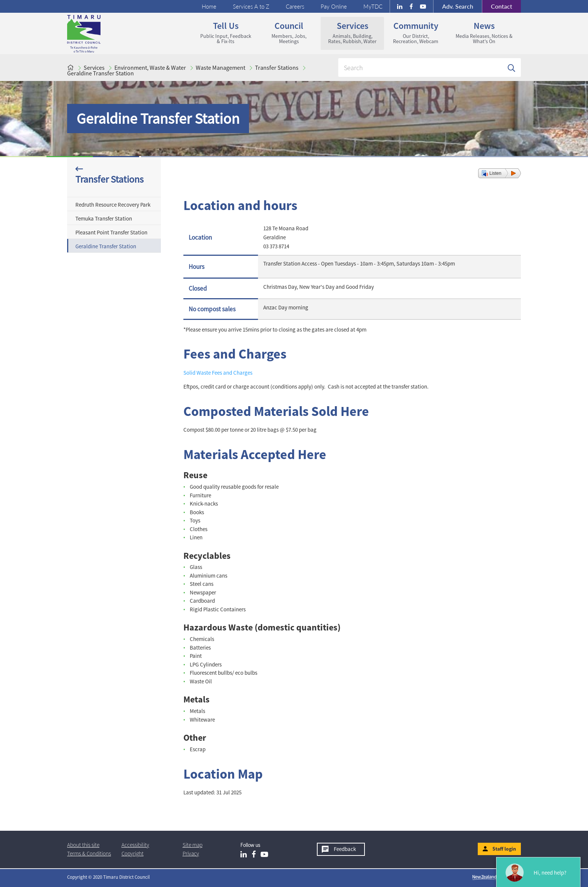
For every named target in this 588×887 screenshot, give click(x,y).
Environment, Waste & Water (150, 68)
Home (209, 6)
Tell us (226, 32)
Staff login (504, 849)
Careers (295, 6)
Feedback (345, 849)
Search (458, 6)
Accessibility (135, 845)
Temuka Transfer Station (104, 218)
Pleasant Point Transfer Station (111, 232)
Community (416, 32)
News (484, 32)
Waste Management (220, 68)
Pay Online (334, 6)
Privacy (191, 853)
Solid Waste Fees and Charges (218, 373)
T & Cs (89, 853)
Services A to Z (251, 6)
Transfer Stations (277, 68)
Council (289, 32)
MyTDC (373, 6)
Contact (497, 6)
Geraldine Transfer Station (100, 73)
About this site (83, 845)
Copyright (133, 853)
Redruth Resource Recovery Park (113, 205)
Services (352, 32)
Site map (193, 845)
